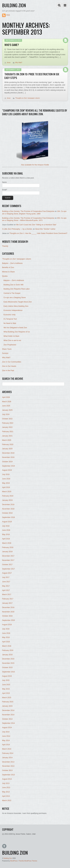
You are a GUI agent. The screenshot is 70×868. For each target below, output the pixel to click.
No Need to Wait (10, 323)
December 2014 (8, 710)
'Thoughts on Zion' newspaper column (27, 98)
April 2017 (6, 590)
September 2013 (9, 775)
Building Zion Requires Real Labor (17, 289)
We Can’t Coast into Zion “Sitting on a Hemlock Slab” (36, 225)
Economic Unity (10, 315)
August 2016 (7, 625)
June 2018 (6, 530)
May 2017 (6, 586)
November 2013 (8, 766)
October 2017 (7, 565)
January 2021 (7, 436)
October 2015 (7, 667)
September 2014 (9, 723)
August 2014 (7, 728)
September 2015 (9, 672)
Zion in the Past (8, 371)
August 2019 (7, 470)
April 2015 (6, 693)
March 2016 (7, 646)
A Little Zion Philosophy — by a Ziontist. (17, 229)
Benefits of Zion (8, 267)
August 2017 (7, 573)
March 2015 (7, 698)
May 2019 (6, 483)
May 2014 (6, 740)
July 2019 (6, 474)
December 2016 (8, 607)
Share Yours (7, 349)
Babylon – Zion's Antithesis (12, 263)
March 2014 (7, 749)
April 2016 (6, 642)
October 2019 (7, 462)
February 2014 (8, 753)
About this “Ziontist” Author (45, 229)
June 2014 (6, 736)
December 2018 (8, 505)
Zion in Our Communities (12, 362)
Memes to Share (8, 272)
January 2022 (7, 427)
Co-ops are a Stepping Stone (15, 298)
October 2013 (7, 770)
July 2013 (6, 783)
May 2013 (6, 792)
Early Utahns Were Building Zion (16, 306)
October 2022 (7, 419)
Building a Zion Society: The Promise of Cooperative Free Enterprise (28, 211)
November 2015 (8, 663)
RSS (8, 15)
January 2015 (7, 706)
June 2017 (6, 582)
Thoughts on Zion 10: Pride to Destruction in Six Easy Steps (32, 76)
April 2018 (6, 539)
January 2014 (7, 758)
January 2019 (7, 500)
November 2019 (8, 457)
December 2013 (8, 762)
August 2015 (7, 676)
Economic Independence (13, 310)
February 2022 (8, 423)
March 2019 (7, 492)
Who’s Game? (12, 45)
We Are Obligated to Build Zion (15, 328)
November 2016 (8, 612)
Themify (5, 246)
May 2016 (6, 637)
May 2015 (6, 689)
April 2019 (6, 487)
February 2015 (8, 702)
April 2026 (6, 397)
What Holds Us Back (11, 336)
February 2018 (8, 547)
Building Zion (8, 858)
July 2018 (6, 526)
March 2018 (7, 543)
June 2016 (6, 633)
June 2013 (6, 788)
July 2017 (6, 577)
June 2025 (6, 406)
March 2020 (7, 440)
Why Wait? (19, 63)
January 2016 (7, 655)
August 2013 (7, 779)
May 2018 (6, 534)
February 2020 (8, 445)
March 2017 (7, 595)
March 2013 (7, 800)
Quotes (5, 276)
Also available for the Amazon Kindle (35, 165)
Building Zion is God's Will (13, 285)
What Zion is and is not (12, 340)
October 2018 (7, 513)
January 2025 (7, 410)
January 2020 (7, 449)
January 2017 (7, 603)
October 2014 (7, 719)
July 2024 (6, 414)
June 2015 (6, 685)
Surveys (5, 353)
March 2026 (7, 402)
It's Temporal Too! (10, 319)
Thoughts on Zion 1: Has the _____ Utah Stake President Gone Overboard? (38, 233)
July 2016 (6, 629)
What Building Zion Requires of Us (17, 332)
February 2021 (8, 432)
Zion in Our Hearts (9, 366)
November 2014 (8, 715)
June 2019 (6, 479)
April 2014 (6, 745)
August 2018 (7, 522)
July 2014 (6, 732)
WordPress (14, 861)
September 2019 (9, 466)
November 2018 (8, 509)
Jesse (9, 63)
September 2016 (9, 620)
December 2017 (8, 556)
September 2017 (9, 569)
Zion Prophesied (10, 345)
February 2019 (8, 496)
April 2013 (6, 796)
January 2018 (7, 552)
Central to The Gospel (12, 293)
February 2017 (8, 599)
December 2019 (8, 453)
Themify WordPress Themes (28, 861)
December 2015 (8, 659)
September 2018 (9, 517)
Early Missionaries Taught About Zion (18, 302)
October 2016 (7, 616)
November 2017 (8, 560)
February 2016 (8, 650)
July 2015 (6, 680)
